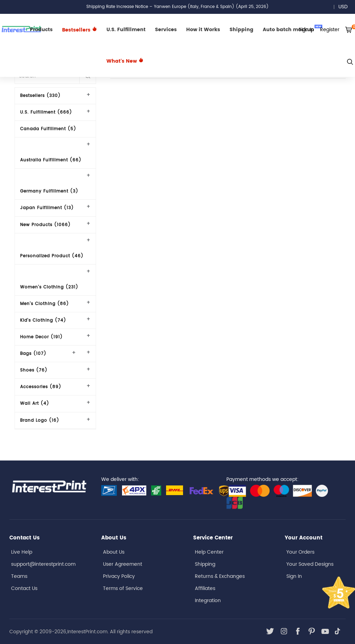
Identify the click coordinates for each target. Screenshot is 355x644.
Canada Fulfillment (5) (48, 129)
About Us (114, 552)
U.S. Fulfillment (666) (46, 112)
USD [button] (345, 7)
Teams (19, 576)
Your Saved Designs (310, 564)
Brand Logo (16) (40, 421)
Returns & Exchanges (220, 576)
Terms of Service (123, 588)
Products (41, 30)
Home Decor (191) (41, 337)
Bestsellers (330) (40, 96)
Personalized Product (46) (52, 256)
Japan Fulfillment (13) (47, 208)
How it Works (203, 30)
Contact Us (24, 588)
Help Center (209, 552)
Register (330, 30)
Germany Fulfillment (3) (49, 191)
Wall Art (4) (35, 404)
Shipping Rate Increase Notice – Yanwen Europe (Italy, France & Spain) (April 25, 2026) (177, 7)
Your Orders (300, 552)
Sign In (294, 576)
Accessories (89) (41, 387)
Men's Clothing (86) (45, 304)
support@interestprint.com (43, 564)
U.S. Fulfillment (126, 30)
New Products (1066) (45, 225)
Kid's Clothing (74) (43, 320)
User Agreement (123, 564)
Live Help (22, 552)
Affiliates (205, 588)
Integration (208, 601)
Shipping (241, 30)
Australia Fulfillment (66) (51, 160)
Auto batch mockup (293, 29)
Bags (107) (33, 354)
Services (166, 30)
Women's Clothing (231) (49, 287)
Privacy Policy (119, 576)
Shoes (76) (34, 370)
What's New (125, 61)
